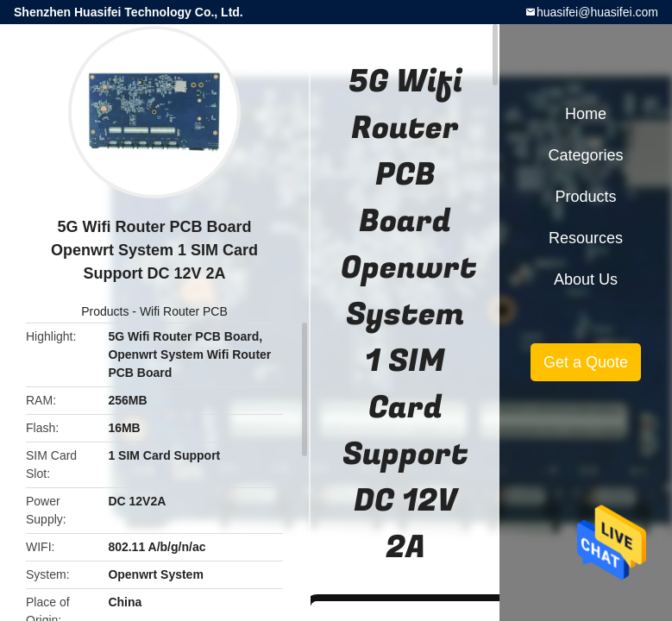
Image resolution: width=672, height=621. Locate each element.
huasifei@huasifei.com (597, 12)
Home (586, 114)
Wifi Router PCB (184, 311)
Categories (585, 155)
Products (105, 311)
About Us (586, 279)
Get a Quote (586, 362)
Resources (586, 238)
